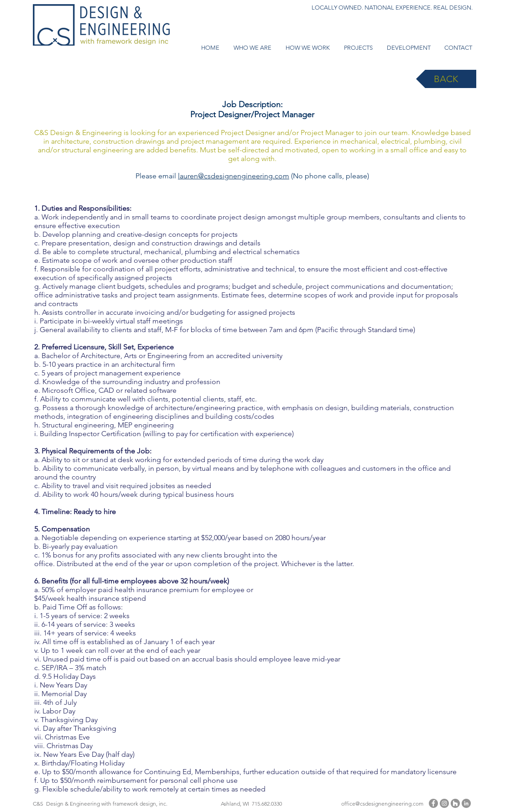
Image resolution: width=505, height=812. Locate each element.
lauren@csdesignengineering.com (234, 176)
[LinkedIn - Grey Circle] (466, 803)
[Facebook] (433, 803)
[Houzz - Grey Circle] (455, 803)
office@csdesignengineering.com (382, 804)
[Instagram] (444, 803)
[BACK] (446, 79)
